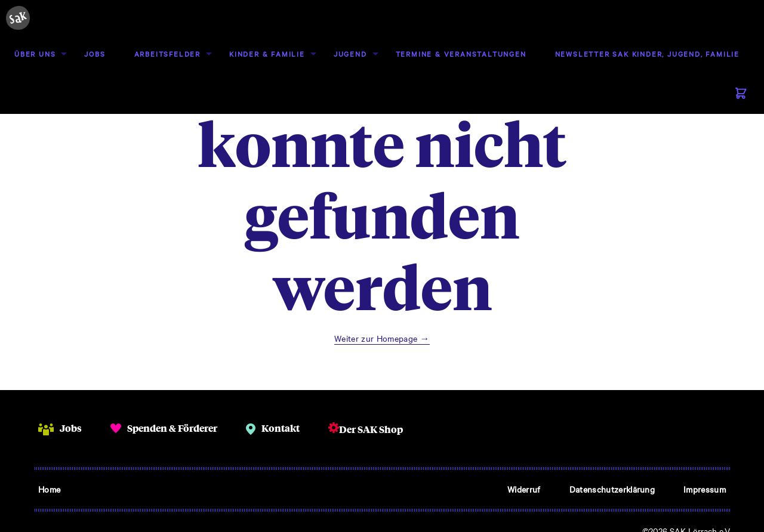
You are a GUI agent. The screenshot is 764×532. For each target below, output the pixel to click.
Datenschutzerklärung (612, 489)
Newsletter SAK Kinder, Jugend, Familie (647, 54)
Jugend (350, 54)
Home (49, 489)
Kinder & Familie (267, 54)
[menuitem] (35, 54)
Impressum (705, 489)
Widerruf (524, 489)
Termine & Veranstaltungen (461, 54)
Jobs (95, 54)
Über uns (35, 54)
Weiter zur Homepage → (382, 338)
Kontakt (281, 428)
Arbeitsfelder (167, 54)
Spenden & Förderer (172, 428)
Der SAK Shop (371, 429)
